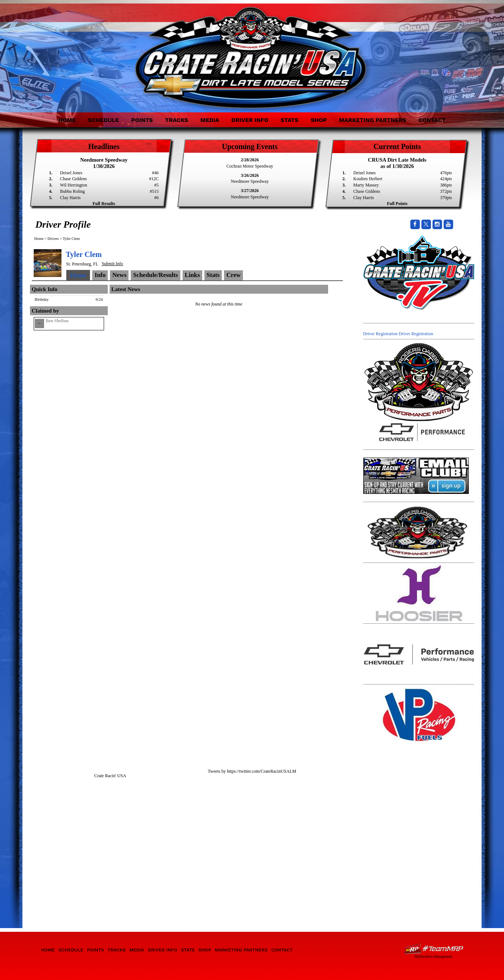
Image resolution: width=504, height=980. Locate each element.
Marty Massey (366, 185)
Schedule (104, 120)
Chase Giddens (73, 179)
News (119, 275)
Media (210, 120)
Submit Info (113, 264)
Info (100, 275)
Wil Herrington (74, 185)
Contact (432, 120)
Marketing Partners (373, 120)
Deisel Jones (71, 173)
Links (192, 275)
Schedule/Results (155, 275)
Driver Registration (380, 334)
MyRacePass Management (433, 956)
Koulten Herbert (368, 179)
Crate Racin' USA (110, 776)
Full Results (104, 204)
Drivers (53, 239)
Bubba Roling (72, 191)
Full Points (397, 204)
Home (67, 120)
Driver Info (250, 120)
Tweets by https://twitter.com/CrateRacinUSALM (252, 771)
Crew (233, 275)
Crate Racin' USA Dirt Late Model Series (98, 51)
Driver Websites (434, 949)
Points (142, 120)
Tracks (177, 120)
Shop (319, 120)
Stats (290, 120)
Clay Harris (70, 198)
